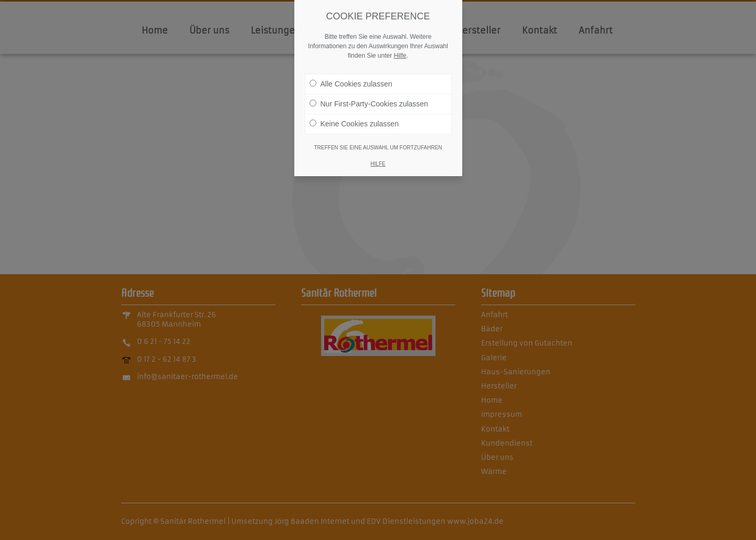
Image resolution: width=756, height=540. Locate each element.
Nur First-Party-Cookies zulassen (369, 102)
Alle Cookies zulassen (351, 82)
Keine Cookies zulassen (354, 122)
